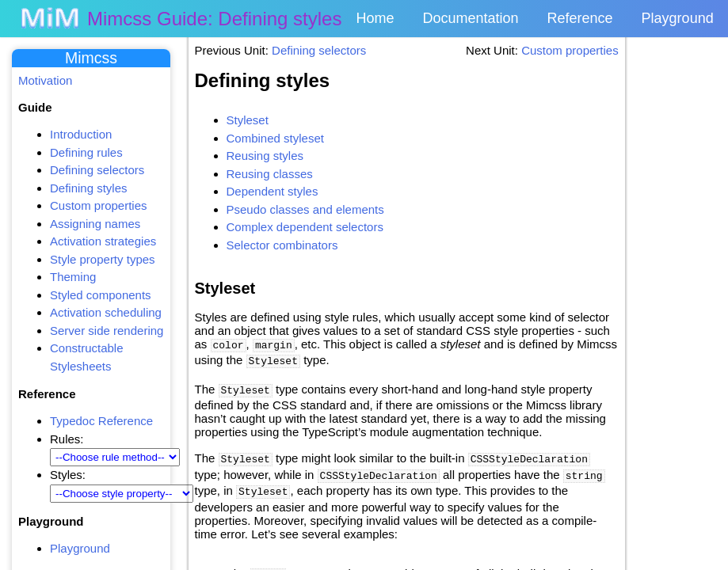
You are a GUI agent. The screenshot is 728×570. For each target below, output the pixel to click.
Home (375, 18)
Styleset (248, 120)
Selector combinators (282, 245)
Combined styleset (275, 138)
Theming (73, 277)
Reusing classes (270, 174)
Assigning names (95, 224)
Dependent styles (273, 191)
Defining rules (86, 152)
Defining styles (89, 188)
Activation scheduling (106, 312)
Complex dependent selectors (305, 227)
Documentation (470, 18)
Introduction (81, 134)
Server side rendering (107, 331)
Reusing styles (265, 156)
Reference (580, 18)
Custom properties (99, 205)
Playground (678, 18)
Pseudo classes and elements (305, 209)
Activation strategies (103, 241)
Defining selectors (97, 170)
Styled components (101, 295)
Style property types (103, 259)
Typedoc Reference (101, 421)
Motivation (45, 80)
